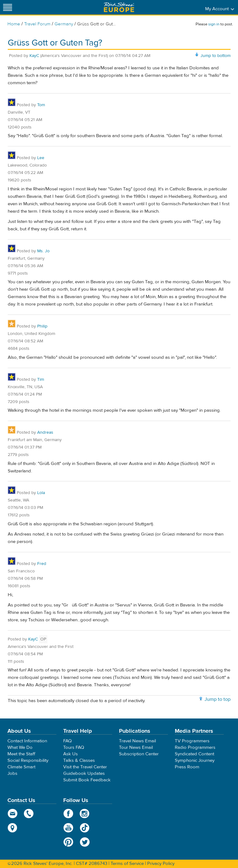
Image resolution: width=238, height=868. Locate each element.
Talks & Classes (79, 760)
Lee (41, 158)
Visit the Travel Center (85, 767)
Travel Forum (37, 24)
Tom (41, 105)
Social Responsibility (28, 760)
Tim (41, 380)
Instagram (85, 814)
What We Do (20, 747)
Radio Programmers (195, 747)
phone (29, 814)
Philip (42, 326)
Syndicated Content (194, 754)
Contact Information (27, 741)
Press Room (187, 767)
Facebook (68, 814)
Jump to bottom (216, 56)
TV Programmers (192, 741)
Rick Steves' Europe (119, 7)
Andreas (45, 432)
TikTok (85, 828)
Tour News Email (136, 747)
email (13, 814)
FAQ (67, 741)
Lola (41, 493)
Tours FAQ (74, 747)
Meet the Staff (21, 754)
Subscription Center (139, 754)
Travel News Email (137, 741)
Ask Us (71, 754)
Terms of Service (127, 864)
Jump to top (218, 699)
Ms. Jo (43, 251)
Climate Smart (21, 767)
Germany (64, 24)
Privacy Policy (161, 864)
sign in (214, 24)
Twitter (85, 842)
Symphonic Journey (195, 760)
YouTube (68, 828)
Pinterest (68, 842)
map (13, 828)
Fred (42, 564)
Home (14, 24)
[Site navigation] (8, 7)
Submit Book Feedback (87, 780)
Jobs (12, 773)
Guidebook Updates (84, 773)
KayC (34, 56)
